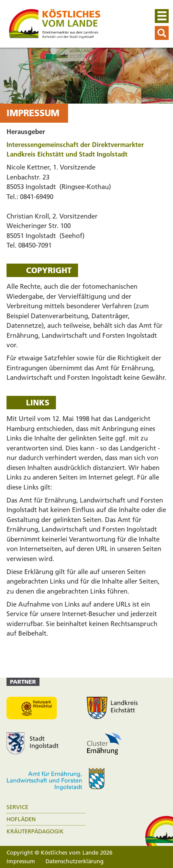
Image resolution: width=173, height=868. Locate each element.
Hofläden (21, 819)
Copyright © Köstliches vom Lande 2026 (59, 852)
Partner (23, 682)
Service (17, 807)
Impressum (21, 861)
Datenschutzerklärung (75, 861)
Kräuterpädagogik (35, 831)
